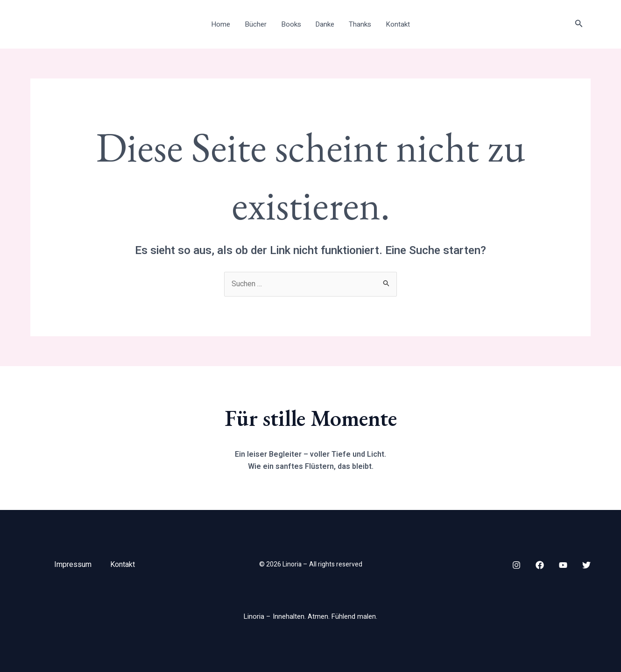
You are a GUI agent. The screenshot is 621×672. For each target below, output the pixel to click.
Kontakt (397, 24)
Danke (325, 24)
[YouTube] (563, 565)
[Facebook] (540, 565)
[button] (579, 25)
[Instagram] (516, 565)
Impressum (73, 565)
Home (222, 24)
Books (291, 24)
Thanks (360, 24)
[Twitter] (586, 565)
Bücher (256, 24)
